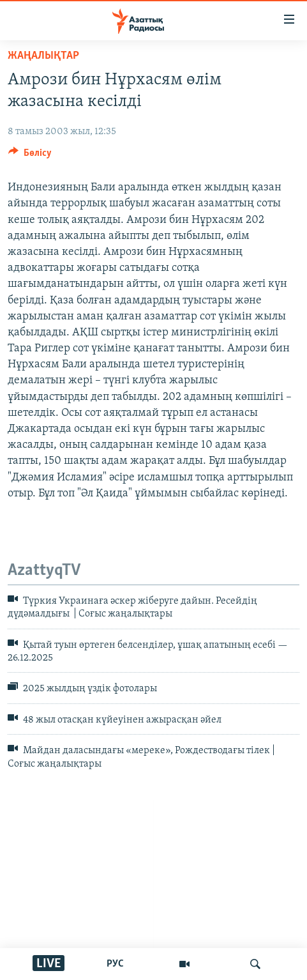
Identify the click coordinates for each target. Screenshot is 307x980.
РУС (115, 964)
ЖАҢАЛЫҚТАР (43, 56)
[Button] (30, 156)
